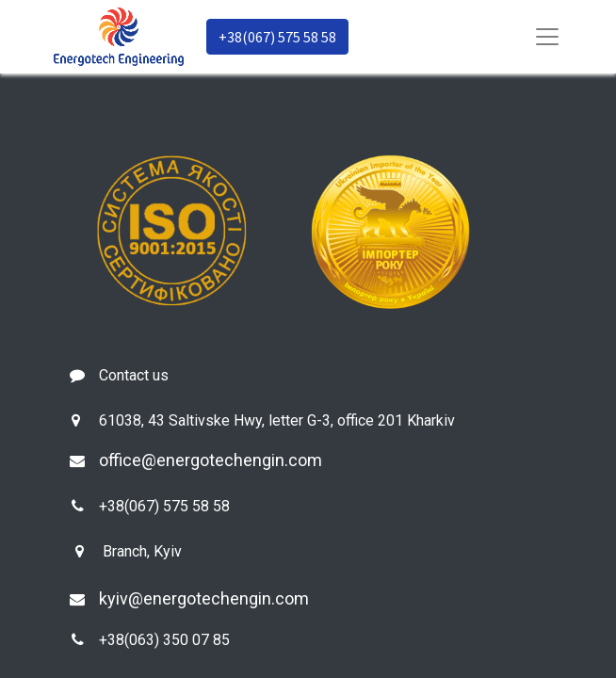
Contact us (134, 375)
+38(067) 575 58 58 (277, 37)
